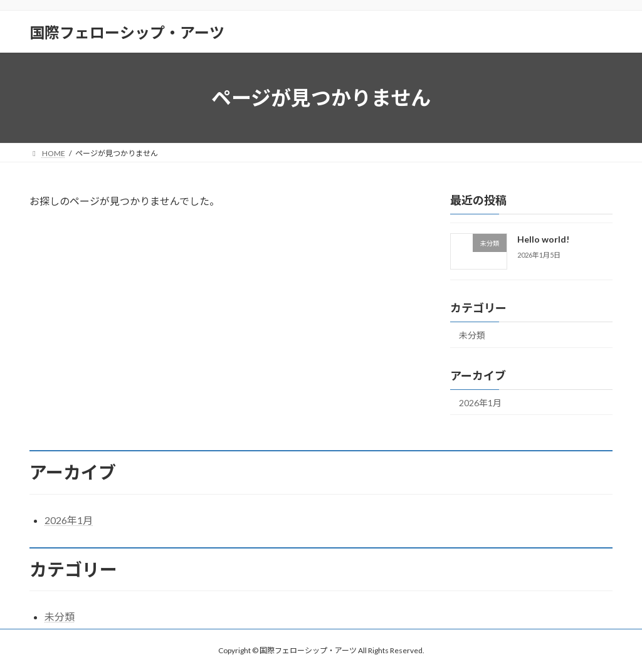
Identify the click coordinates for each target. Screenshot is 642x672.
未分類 (472, 335)
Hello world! (543, 239)
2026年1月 (480, 403)
